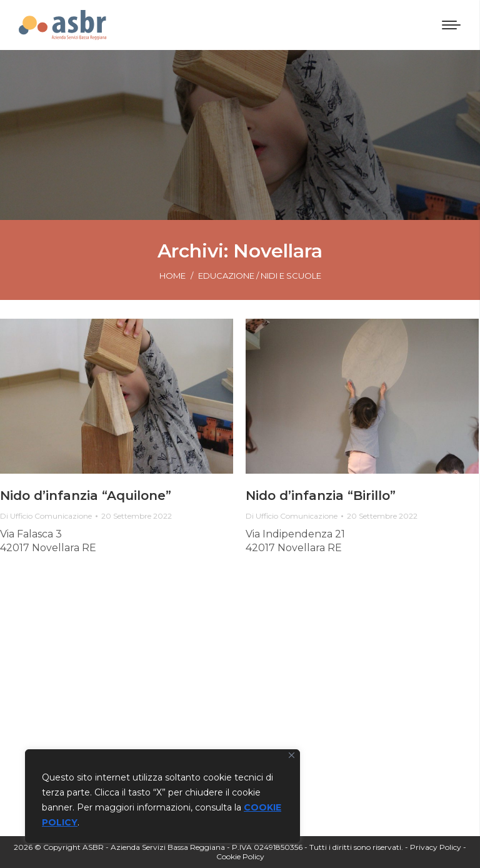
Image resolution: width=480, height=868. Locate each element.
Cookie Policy (240, 856)
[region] (162, 796)
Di (46, 516)
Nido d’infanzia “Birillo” (321, 496)
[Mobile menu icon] (451, 25)
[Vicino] (292, 755)
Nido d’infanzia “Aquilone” (86, 496)
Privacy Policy (436, 847)
